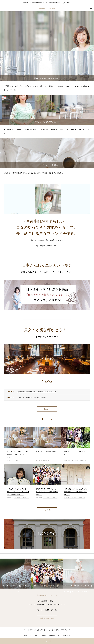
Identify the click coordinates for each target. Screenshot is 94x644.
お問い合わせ (67, 636)
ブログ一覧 (47, 510)
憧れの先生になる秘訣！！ (79, 460)
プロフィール (33, 636)
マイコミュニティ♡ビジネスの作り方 (75, 498)
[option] (47, 31)
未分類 (16, 460)
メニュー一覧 (43, 636)
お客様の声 (46, 460)
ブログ (59, 636)
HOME (26, 636)
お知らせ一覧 (47, 409)
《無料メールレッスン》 (47, 618)
